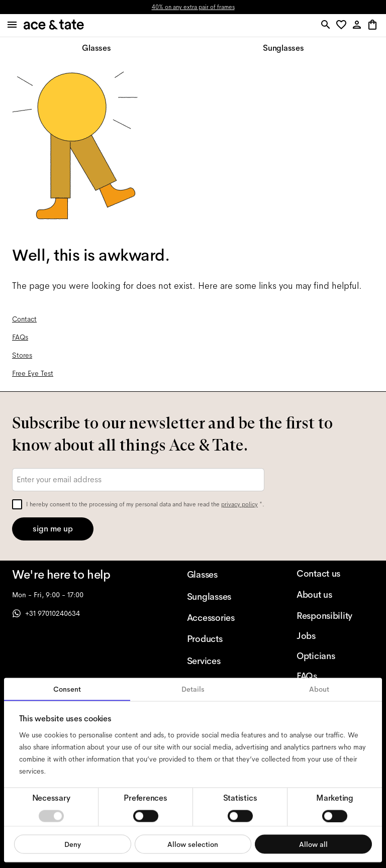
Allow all (313, 844)
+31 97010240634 (46, 613)
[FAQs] (335, 676)
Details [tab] (193, 689)
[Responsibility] (335, 616)
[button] (343, 25)
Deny (73, 844)
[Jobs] (335, 636)
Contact (24, 319)
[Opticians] (335, 656)
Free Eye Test (33, 373)
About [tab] (319, 689)
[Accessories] (226, 618)
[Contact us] (335, 574)
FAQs (20, 337)
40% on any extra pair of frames (193, 7)
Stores (22, 355)
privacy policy (239, 504)
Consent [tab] (67, 689)
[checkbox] (17, 504)
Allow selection (193, 844)
